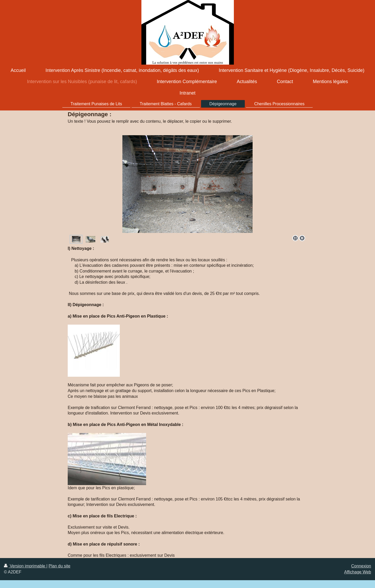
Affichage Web (358, 572)
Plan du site (60, 566)
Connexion (361, 566)
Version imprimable (25, 566)
